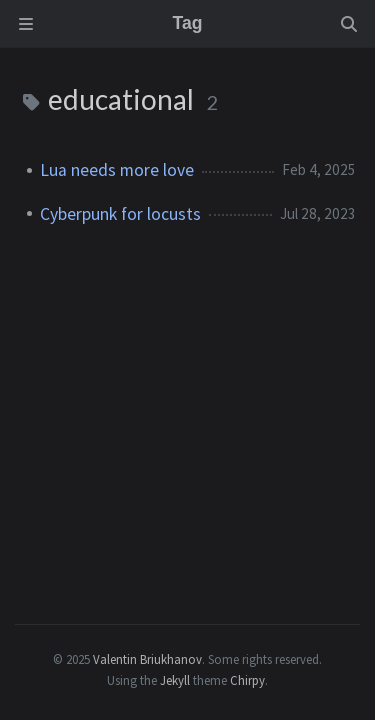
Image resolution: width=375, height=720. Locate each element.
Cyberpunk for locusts (120, 214)
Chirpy (247, 680)
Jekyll (175, 680)
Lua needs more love (117, 170)
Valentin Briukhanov (147, 659)
